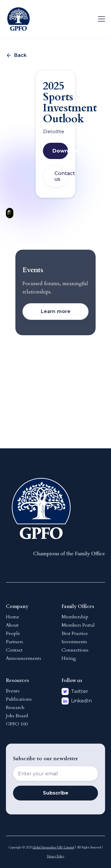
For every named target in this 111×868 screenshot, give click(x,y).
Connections (75, 650)
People (13, 633)
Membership (75, 617)
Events (13, 691)
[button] (100, 19)
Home (13, 617)
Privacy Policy (56, 856)
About (12, 625)
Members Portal (78, 625)
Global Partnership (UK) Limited (53, 848)
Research (15, 707)
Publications (19, 699)
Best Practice (75, 633)
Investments (74, 642)
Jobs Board (17, 716)
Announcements (24, 658)
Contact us (61, 176)
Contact (14, 650)
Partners (15, 642)
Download (60, 151)
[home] (18, 19)
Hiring (69, 658)
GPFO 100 (17, 724)
